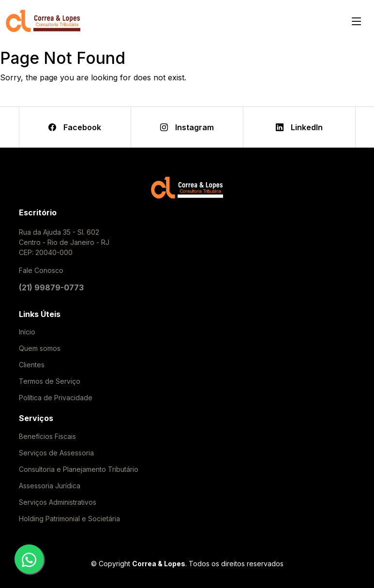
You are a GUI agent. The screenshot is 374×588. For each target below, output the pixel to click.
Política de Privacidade (56, 398)
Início (27, 332)
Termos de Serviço (50, 381)
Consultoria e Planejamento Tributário (79, 469)
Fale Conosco (41, 270)
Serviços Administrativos (58, 502)
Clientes (32, 365)
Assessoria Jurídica (50, 486)
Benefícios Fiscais (47, 437)
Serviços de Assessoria (56, 453)
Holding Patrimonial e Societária (69, 519)
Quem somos (40, 348)
